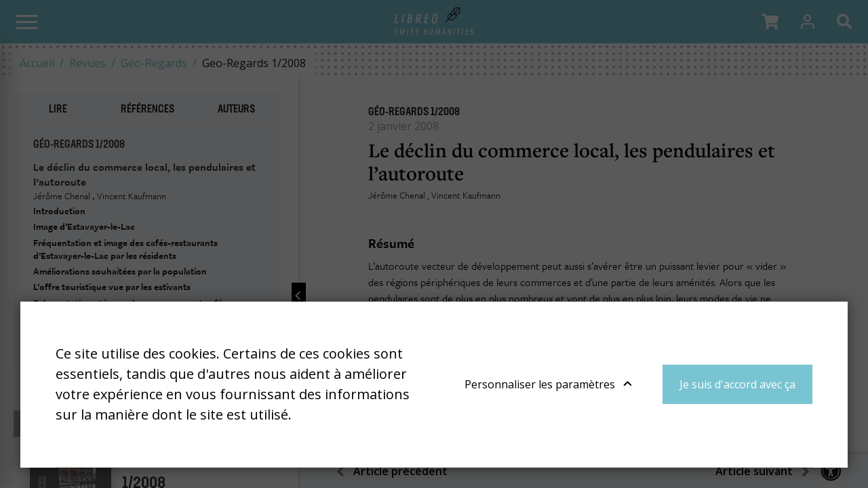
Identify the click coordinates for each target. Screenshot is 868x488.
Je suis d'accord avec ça (737, 384)
